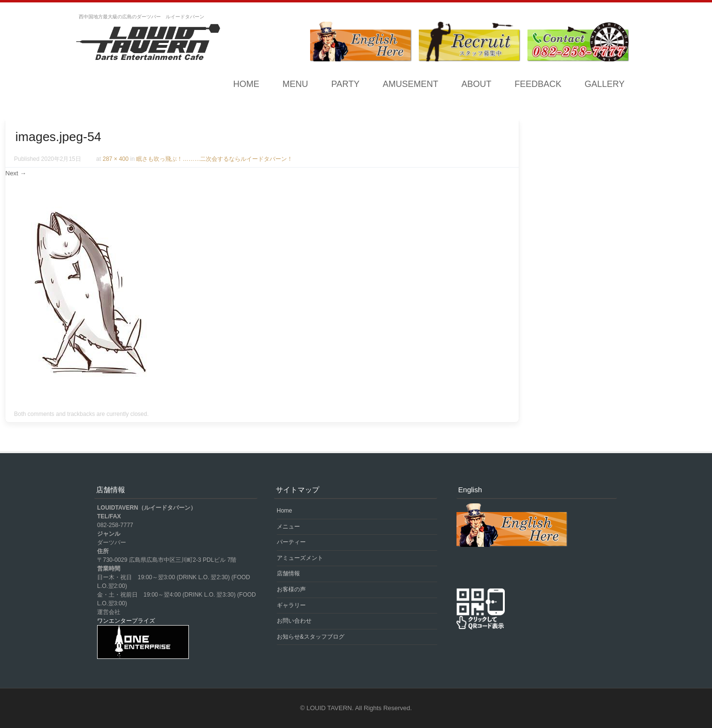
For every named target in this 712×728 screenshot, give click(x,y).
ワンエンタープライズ (126, 621)
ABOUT (476, 84)
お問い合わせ (294, 621)
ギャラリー (291, 605)
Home (246, 84)
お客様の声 (291, 589)
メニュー (288, 527)
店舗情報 (288, 573)
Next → (16, 173)
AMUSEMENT (410, 84)
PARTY (345, 84)
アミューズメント (300, 558)
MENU (295, 84)
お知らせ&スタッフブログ (311, 637)
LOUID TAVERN (329, 708)
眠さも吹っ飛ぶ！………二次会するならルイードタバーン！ (214, 159)
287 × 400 (115, 159)
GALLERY (605, 84)
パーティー (291, 542)
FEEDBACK (538, 84)
